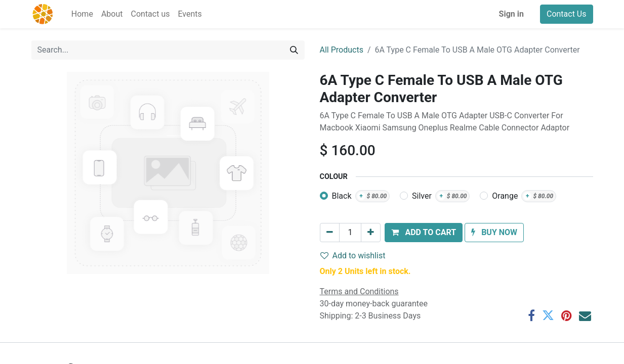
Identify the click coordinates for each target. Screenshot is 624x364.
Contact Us (567, 14)
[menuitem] (82, 14)
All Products (342, 50)
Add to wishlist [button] (353, 256)
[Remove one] (330, 233)
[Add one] (371, 233)
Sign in (511, 14)
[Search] (294, 50)
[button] (424, 233)
